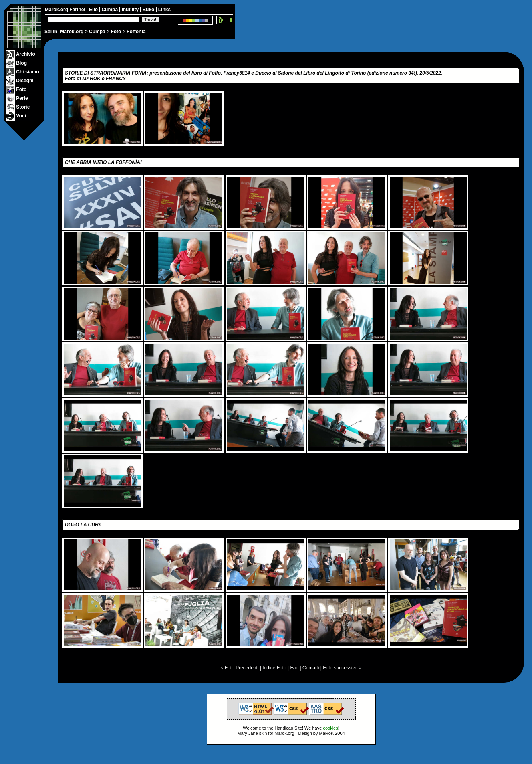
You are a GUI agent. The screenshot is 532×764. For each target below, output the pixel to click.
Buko (149, 10)
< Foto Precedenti (239, 668)
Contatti (311, 668)
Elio (94, 10)
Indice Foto (274, 668)
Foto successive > (342, 668)
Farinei (78, 10)
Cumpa (97, 32)
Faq (295, 668)
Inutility (131, 10)
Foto (116, 32)
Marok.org (72, 32)
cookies (330, 728)
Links (164, 10)
